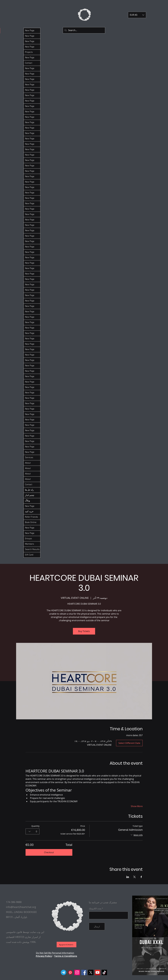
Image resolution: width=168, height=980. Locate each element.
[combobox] (32, 831)
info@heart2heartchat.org (21, 907)
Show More (137, 806)
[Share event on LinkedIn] (128, 877)
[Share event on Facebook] (141, 877)
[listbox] (137, 15)
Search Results (32, 549)
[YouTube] (98, 972)
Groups (28, 539)
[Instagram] (77, 972)
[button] (137, 15)
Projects (29, 52)
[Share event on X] (134, 877)
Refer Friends (32, 517)
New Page (30, 31)
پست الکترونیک (95, 908)
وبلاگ (27, 501)
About (28, 463)
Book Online (31, 522)
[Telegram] (64, 972)
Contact (29, 63)
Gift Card (29, 555)
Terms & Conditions (66, 956)
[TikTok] (104, 972)
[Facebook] (84, 972)
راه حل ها (29, 490)
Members (30, 544)
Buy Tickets (84, 631)
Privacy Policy (44, 956)
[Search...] (84, 30)
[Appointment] (67, 945)
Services (29, 458)
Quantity (35, 826)
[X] (91, 972)
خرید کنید (29, 512)
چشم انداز (30, 495)
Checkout (49, 852)
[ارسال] (97, 926)
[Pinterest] (70, 972)
